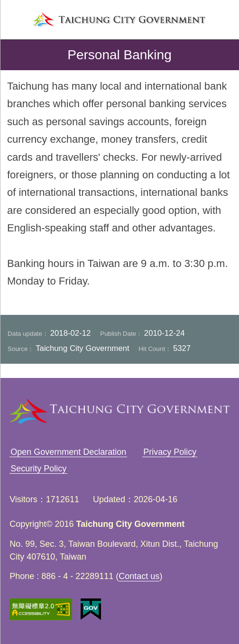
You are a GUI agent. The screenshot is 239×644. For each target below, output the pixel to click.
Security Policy (38, 469)
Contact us (139, 576)
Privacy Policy (170, 452)
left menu (16, 18)
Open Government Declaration (68, 452)
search (223, 18)
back (15, 55)
